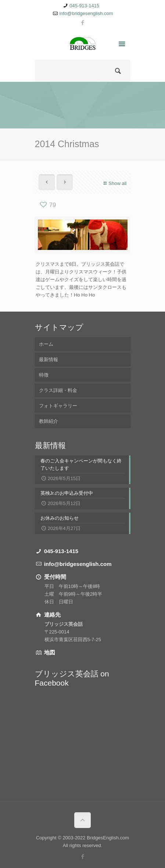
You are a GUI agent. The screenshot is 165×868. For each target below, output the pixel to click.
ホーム (46, 344)
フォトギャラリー (58, 406)
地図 (49, 652)
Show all (114, 183)
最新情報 (49, 359)
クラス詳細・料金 (58, 390)
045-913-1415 (84, 6)
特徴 (44, 375)
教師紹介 (49, 421)
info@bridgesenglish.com (86, 13)
